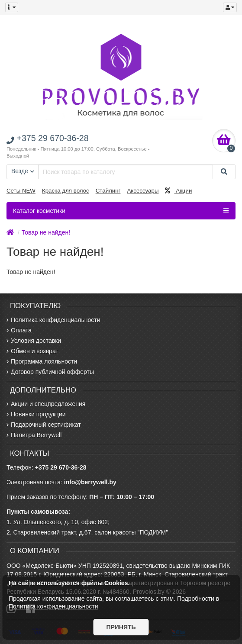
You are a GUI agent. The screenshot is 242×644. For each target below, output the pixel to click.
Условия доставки (34, 341)
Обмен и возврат (32, 351)
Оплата (19, 330)
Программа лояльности (42, 361)
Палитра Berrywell (34, 435)
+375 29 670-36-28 (61, 467)
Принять (121, 627)
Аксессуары (143, 191)
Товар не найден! (46, 232)
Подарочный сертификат (44, 425)
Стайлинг (108, 191)
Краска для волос (66, 191)
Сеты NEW (21, 191)
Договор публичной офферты (50, 372)
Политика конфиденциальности (53, 320)
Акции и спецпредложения (46, 404)
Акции (178, 191)
